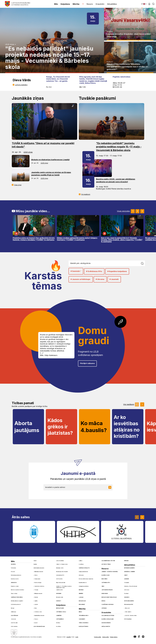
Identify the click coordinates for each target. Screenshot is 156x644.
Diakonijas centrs (60, 568)
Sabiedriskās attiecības (39, 586)
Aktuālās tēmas (106, 564)
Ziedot (126, 575)
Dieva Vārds (105, 579)
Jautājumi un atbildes (107, 590)
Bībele (80, 612)
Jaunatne (36, 604)
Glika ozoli (127, 608)
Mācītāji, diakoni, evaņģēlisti (17, 601)
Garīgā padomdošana (83, 572)
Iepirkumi (126, 561)
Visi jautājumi (129, 405)
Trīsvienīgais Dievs (84, 615)
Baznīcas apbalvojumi (107, 619)
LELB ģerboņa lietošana (108, 615)
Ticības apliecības (84, 623)
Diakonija (36, 597)
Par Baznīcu (13, 568)
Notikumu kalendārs (129, 568)
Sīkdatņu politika (106, 637)
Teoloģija (36, 590)
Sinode (35, 561)
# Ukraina (100, 279)
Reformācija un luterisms (16, 575)
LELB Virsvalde (14, 623)
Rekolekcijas (82, 601)
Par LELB (13, 572)
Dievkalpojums (60, 608)
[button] (149, 4)
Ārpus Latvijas (14, 593)
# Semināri (76, 271)
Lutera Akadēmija (60, 561)
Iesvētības (59, 626)
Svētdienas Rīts (106, 583)
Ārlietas (36, 575)
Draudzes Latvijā (15, 586)
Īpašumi (36, 623)
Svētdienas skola (38, 612)
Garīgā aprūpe (37, 579)
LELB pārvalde (15, 615)
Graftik (77, 637)
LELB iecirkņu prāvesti (16, 604)
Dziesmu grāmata (106, 623)
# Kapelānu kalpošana (117, 271)
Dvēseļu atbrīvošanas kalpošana (86, 579)
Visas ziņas (18, 185)
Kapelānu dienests (83, 583)
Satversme (13, 619)
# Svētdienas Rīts (94, 271)
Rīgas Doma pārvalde (61, 583)
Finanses (36, 619)
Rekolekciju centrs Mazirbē (62, 572)
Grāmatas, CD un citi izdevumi (131, 586)
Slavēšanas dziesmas (108, 604)
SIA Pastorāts (59, 579)
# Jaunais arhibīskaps (80, 279)
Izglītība (36, 601)
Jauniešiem (59, 615)
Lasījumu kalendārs (21, 85)
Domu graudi (105, 593)
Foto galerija (128, 619)
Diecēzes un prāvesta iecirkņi (17, 590)
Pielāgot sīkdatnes (114, 637)
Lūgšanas (104, 608)
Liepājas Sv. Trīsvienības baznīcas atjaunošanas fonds (64, 587)
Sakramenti (82, 619)
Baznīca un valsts (15, 579)
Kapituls (35, 564)
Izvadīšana (81, 564)
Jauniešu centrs (60, 590)
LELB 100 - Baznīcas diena (131, 615)
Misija (36, 608)
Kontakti (59, 601)
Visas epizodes (123, 211)
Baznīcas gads (106, 575)
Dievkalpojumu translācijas (109, 597)
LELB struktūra (14, 626)
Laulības (81, 561)
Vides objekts (128, 612)
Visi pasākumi (86, 194)
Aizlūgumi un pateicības (84, 586)
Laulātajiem (81, 597)
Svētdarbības (60, 619)
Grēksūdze (81, 575)
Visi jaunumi (127, 583)
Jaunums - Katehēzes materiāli (110, 572)
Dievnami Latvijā (60, 597)
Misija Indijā (82, 604)
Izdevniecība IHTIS (60, 575)
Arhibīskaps (14, 612)
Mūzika (103, 601)
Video (103, 586)
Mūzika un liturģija (38, 583)
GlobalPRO (69, 637)
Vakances (127, 597)
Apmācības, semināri (129, 572)
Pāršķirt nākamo (87, 363)
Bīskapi (13, 608)
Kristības (58, 623)
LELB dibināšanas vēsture (108, 561)
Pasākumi (110, 32)
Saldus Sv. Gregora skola (62, 564)
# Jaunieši (114, 279)
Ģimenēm (81, 593)
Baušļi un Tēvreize (84, 626)
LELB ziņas (10, 44)
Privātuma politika (98, 637)
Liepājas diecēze (106, 626)
